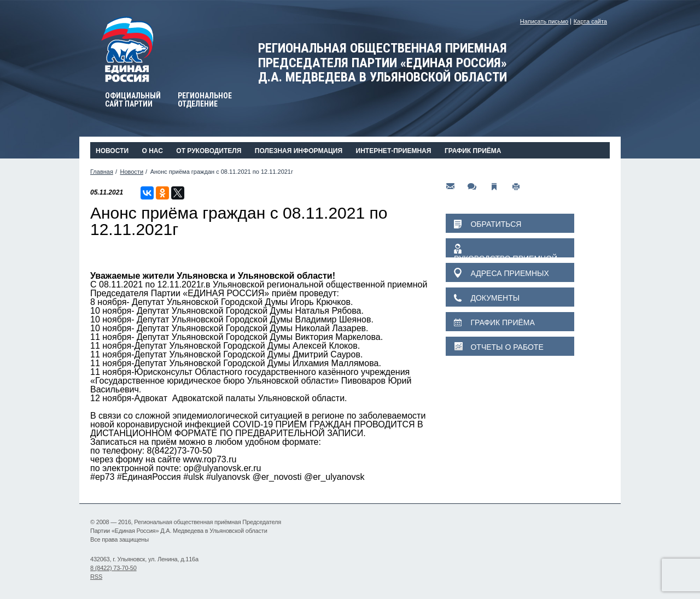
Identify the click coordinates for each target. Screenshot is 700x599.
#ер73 (103, 477)
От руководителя (209, 151)
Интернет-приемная (394, 151)
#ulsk (193, 477)
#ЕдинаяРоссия (149, 477)
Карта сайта (590, 21)
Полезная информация (299, 151)
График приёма (473, 151)
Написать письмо (544, 21)
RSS (96, 577)
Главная (102, 172)
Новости (112, 151)
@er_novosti (277, 477)
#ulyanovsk (228, 477)
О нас (152, 151)
